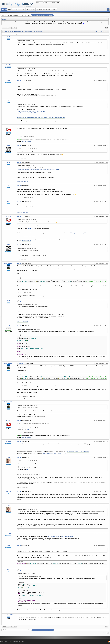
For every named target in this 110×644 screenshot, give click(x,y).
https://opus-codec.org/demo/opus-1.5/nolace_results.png (31, 111)
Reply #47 (19, 546)
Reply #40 (19, 402)
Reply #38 (19, 326)
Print (106, 28)
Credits (11, 641)
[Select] (22, 278)
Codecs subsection (90, 233)
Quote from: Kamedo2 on (27, 304)
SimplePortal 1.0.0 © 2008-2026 (19, 641)
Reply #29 (19, 126)
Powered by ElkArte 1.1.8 (5, 641)
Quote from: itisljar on (27, 220)
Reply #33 (19, 202)
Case (8, 326)
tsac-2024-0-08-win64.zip (67, 537)
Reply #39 (21, 363)
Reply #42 (19, 441)
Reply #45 (19, 506)
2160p (8, 570)
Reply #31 (19, 162)
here (83, 24)
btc (8, 101)
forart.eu (8, 126)
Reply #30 (19, 145)
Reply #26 (19, 65)
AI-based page (81, 233)
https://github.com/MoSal (22, 61)
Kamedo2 (8, 65)
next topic (106, 31)
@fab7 (19, 423)
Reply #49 (19, 615)
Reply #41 (19, 421)
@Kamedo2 (20, 86)
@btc (18, 204)
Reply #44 (19, 492)
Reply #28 (19, 101)
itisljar (8, 145)
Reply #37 (21, 301)
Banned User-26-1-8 (8, 615)
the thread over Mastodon (28, 444)
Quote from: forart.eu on (27, 149)
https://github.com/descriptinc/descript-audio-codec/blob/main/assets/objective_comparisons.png (41, 118)
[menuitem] (5, 28)
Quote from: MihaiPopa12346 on (29, 329)
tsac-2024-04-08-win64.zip (53, 537)
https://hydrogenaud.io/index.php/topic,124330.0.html (78, 452)
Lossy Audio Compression (12, 15)
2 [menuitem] (10, 28)
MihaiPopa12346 (8, 263)
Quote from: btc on (26, 41)
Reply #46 (19, 534)
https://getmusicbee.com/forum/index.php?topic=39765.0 (54, 453)
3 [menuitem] (12, 28)
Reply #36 (19, 263)
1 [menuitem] (8, 28)
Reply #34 (19, 216)
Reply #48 (21, 570)
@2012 (19, 188)
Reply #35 (19, 245)
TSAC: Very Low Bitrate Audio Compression (42, 15)
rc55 (8, 457)
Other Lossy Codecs (26, 15)
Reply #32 (19, 185)
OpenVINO (30, 228)
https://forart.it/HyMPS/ (27, 141)
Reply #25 (19, 37)
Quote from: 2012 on (26, 69)
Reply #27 (19, 81)
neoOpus (8, 492)
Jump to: (94, 633)
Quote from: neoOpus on (27, 509)
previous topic (100, 31)
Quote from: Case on (26, 573)
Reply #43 (19, 457)
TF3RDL (8, 441)
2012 (8, 37)
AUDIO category (73, 233)
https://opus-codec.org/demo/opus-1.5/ (27, 113)
